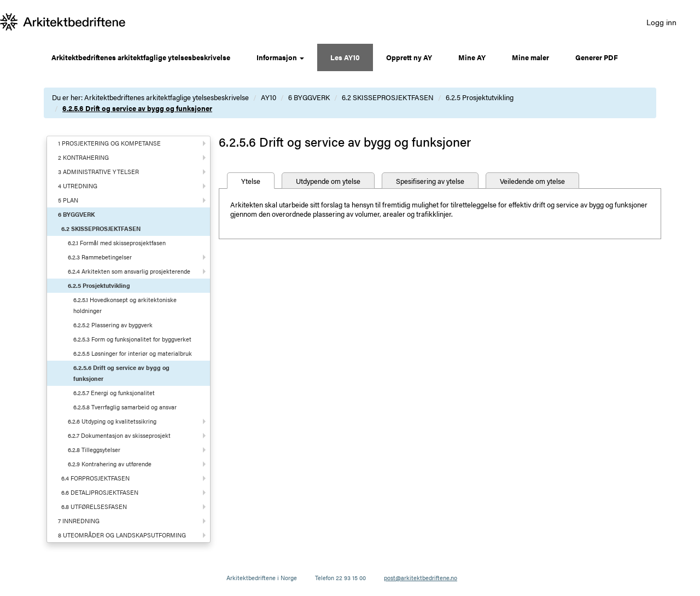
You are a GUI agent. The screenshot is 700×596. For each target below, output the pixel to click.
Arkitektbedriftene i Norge (262, 578)
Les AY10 (345, 57)
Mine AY (472, 57)
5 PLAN (68, 200)
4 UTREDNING (78, 186)
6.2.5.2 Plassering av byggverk (113, 325)
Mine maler (530, 57)
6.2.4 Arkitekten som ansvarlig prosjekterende (129, 271)
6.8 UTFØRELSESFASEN (94, 507)
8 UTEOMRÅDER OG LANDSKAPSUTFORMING (122, 535)
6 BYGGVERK (309, 97)
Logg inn (661, 22)
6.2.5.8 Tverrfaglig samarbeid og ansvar (125, 407)
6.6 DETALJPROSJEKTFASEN (100, 492)
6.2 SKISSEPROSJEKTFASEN (388, 97)
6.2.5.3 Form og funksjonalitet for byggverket (132, 339)
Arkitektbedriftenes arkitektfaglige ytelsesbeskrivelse (141, 57)
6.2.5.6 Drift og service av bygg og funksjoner (137, 108)
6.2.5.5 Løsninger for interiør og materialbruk (133, 353)
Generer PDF (597, 57)
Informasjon (280, 57)
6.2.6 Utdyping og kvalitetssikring (112, 421)
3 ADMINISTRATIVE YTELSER (98, 172)
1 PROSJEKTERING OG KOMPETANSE (109, 143)
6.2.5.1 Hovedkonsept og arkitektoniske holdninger (125, 305)
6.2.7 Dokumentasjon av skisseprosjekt (119, 435)
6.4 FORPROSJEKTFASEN (95, 478)
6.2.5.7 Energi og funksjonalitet (114, 393)
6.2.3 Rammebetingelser (100, 257)
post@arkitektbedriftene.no (421, 578)
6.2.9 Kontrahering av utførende (110, 464)
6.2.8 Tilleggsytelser (94, 450)
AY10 (269, 97)
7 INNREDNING (79, 521)
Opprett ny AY (409, 57)
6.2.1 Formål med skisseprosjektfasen (117, 243)
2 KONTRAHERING (83, 157)
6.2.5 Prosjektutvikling (480, 97)
